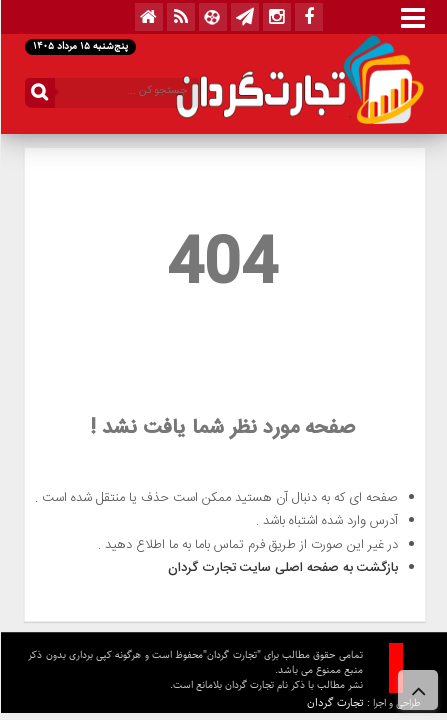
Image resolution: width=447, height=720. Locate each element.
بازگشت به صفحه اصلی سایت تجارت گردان (282, 568)
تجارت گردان (334, 702)
